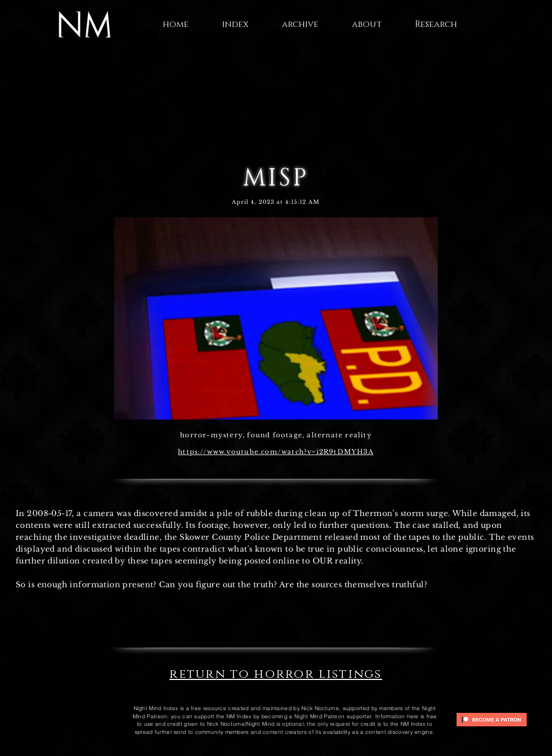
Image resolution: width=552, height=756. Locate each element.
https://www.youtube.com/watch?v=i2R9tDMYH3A (276, 452)
